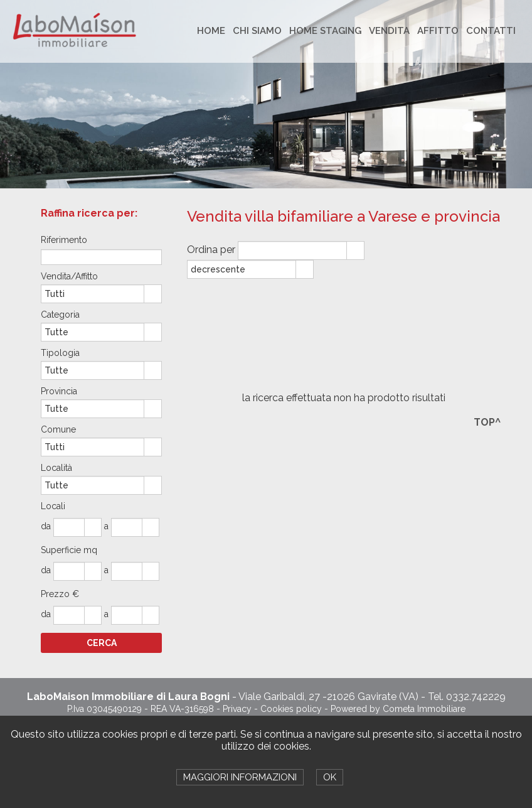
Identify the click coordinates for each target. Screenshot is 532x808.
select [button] (355, 251)
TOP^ (487, 422)
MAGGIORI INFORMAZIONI (240, 777)
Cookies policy (291, 709)
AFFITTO (438, 31)
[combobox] (293, 250)
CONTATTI (491, 31)
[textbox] (101, 257)
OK (330, 777)
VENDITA (389, 31)
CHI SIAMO (257, 31)
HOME (211, 31)
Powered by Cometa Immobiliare (398, 709)
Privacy (237, 709)
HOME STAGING (325, 31)
